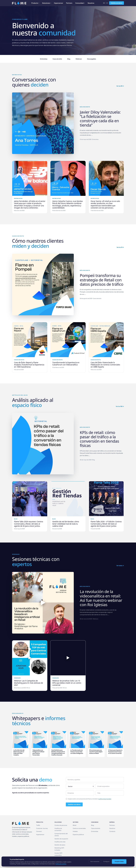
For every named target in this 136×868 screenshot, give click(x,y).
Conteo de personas (61, 825)
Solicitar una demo (74, 804)
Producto (35, 3)
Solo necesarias (95, 861)
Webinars (79, 59)
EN (107, 3)
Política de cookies (61, 864)
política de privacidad (105, 799)
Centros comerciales (79, 828)
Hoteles (75, 831)
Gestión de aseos (60, 845)
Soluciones (47, 3)
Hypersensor (59, 3)
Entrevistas (44, 59)
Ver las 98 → (120, 86)
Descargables (92, 59)
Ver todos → (120, 566)
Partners (69, 3)
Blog (69, 59)
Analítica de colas (60, 842)
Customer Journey (42, 828)
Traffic (38, 825)
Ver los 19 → (120, 247)
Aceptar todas (119, 861)
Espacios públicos (78, 835)
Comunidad (80, 3)
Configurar (106, 861)
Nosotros (91, 3)
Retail (75, 825)
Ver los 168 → (120, 406)
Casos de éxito (57, 59)
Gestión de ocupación (61, 839)
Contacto (112, 831)
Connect (39, 831)
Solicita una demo (117, 3)
